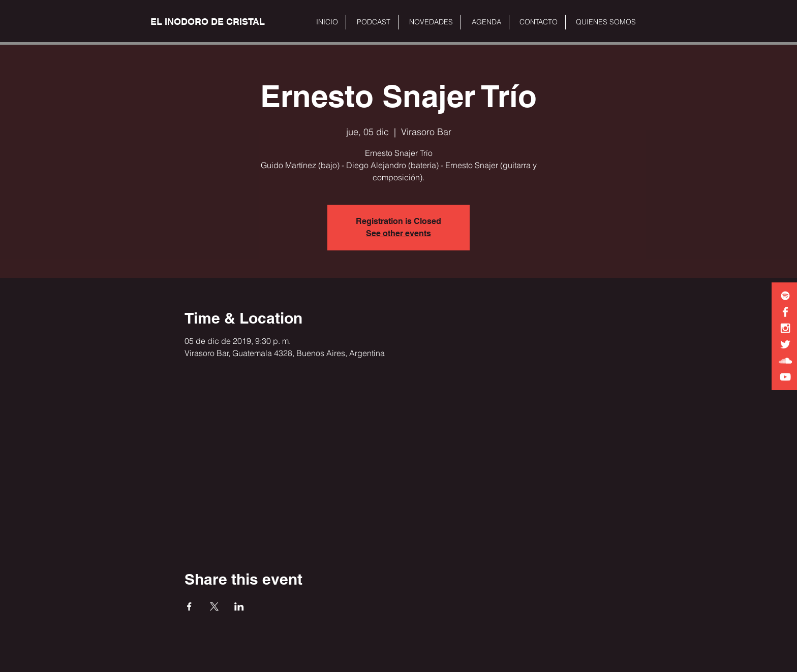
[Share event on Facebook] (189, 606)
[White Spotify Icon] (785, 296)
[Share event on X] (214, 606)
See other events (398, 233)
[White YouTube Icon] (785, 377)
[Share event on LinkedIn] (239, 606)
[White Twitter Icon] (785, 344)
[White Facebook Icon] (785, 312)
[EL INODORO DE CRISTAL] (208, 22)
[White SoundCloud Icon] (785, 361)
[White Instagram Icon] (785, 328)
